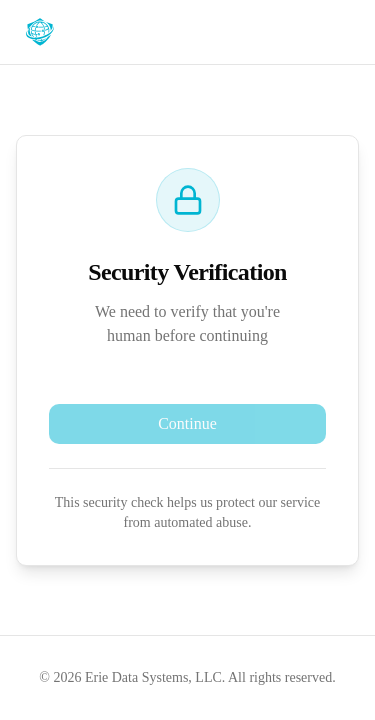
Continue (187, 423)
